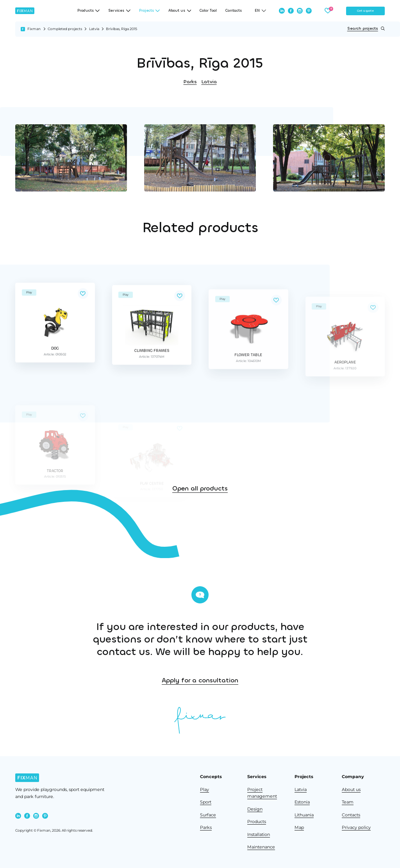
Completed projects (65, 29)
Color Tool (208, 11)
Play (204, 790)
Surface (208, 815)
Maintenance (261, 847)
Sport (206, 802)
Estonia (302, 802)
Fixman (34, 29)
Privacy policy (356, 828)
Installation (259, 835)
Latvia (94, 29)
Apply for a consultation (322, 680)
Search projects (366, 29)
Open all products (200, 529)
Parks (190, 82)
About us (351, 790)
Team (348, 802)
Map (299, 828)
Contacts (234, 11)
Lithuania (304, 815)
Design (255, 809)
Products (257, 822)
